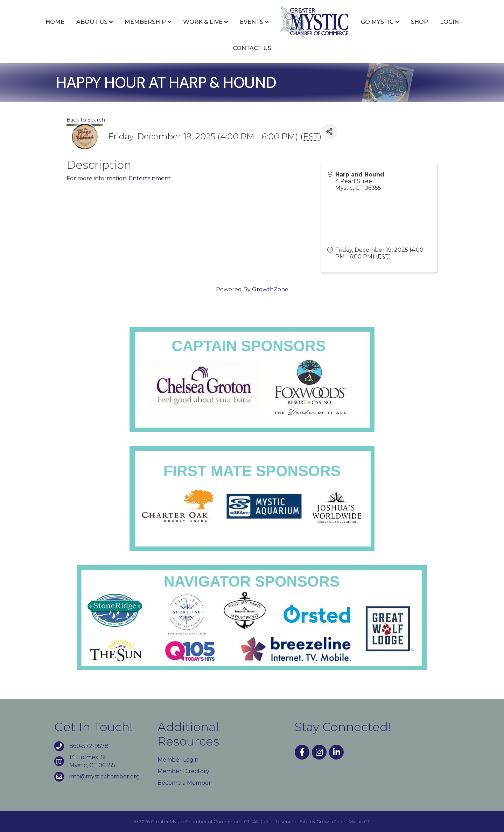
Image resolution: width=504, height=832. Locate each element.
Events (251, 22)
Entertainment (150, 178)
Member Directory (183, 771)
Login (449, 22)
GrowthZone (270, 289)
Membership (145, 22)
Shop (419, 22)
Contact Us (252, 48)
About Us (92, 22)
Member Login (178, 760)
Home (55, 22)
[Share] (330, 131)
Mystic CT (359, 821)
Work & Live (203, 22)
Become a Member (184, 783)
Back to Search (86, 120)
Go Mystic (377, 22)
